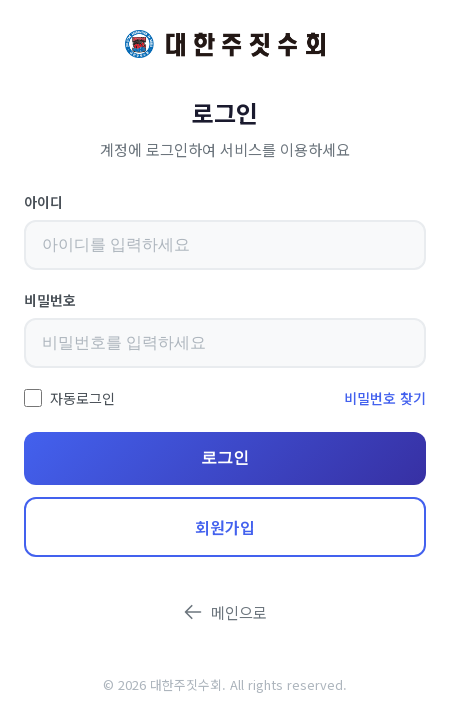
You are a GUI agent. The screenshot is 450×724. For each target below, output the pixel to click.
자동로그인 (82, 398)
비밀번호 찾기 (385, 398)
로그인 (225, 457)
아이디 (43, 202)
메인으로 (225, 612)
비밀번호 (50, 300)
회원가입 (225, 527)
